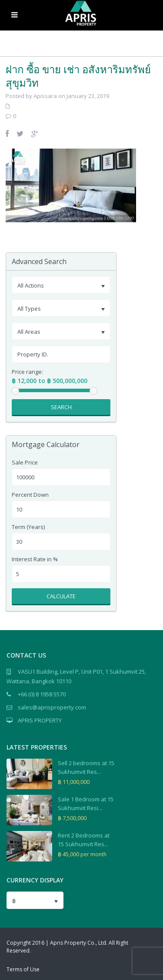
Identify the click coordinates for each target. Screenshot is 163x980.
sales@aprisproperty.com (52, 707)
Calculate (61, 596)
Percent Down (30, 495)
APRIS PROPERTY (40, 720)
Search (61, 407)
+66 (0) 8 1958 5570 (42, 694)
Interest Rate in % (35, 559)
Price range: (27, 372)
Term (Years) (28, 527)
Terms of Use (23, 969)
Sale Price (25, 463)
